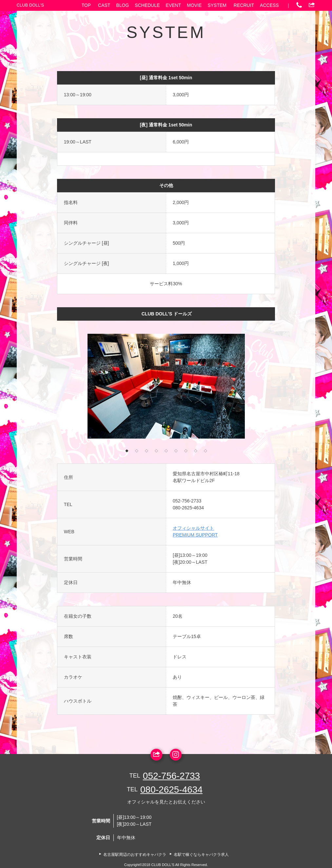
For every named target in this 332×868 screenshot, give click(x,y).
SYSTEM (217, 5)
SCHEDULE (147, 5)
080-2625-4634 (188, 508)
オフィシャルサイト (193, 528)
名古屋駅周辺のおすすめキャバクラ (135, 855)
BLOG (122, 5)
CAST (104, 5)
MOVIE (194, 5)
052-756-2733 (187, 501)
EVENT (174, 5)
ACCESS (269, 5)
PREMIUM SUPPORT (195, 535)
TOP (86, 5)
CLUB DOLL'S (30, 5)
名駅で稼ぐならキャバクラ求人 (201, 855)
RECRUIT (244, 5)
